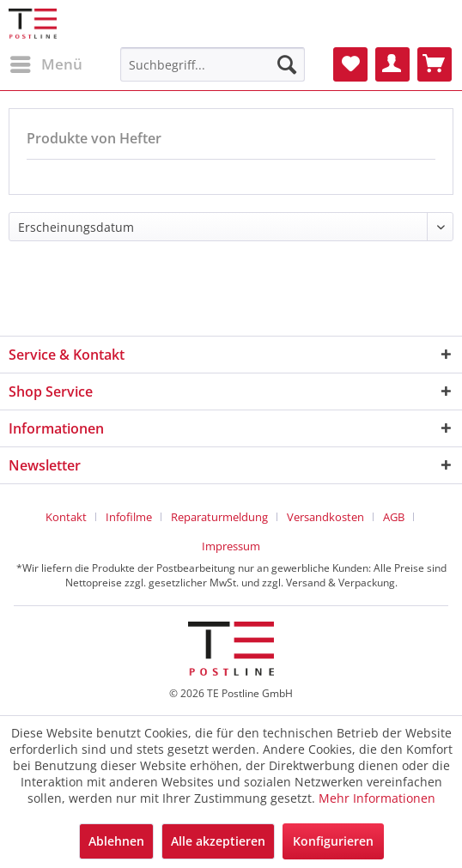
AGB (394, 517)
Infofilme (129, 517)
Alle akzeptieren (218, 841)
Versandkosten (325, 517)
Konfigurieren (333, 841)
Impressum (231, 546)
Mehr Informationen (377, 798)
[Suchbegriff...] (213, 64)
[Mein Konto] (392, 64)
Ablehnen (116, 841)
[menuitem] (46, 64)
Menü (46, 62)
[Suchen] (287, 64)
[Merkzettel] (350, 64)
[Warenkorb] (435, 64)
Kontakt (66, 517)
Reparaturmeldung (219, 517)
